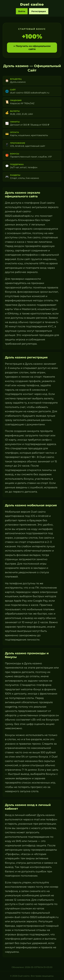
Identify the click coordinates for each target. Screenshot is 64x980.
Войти (22, 11)
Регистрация (39, 11)
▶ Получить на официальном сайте (32, 48)
